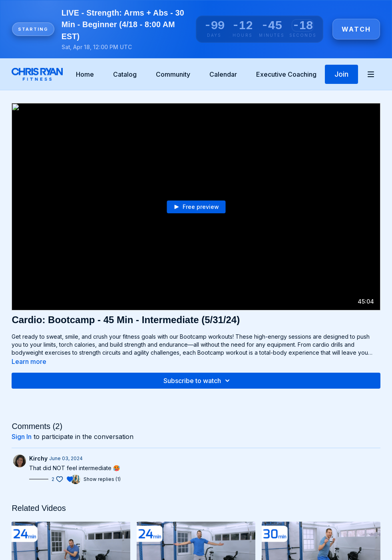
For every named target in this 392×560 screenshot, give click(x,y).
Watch (356, 29)
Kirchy (38, 458)
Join (341, 74)
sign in (22, 437)
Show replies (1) (102, 479)
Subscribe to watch (198, 381)
